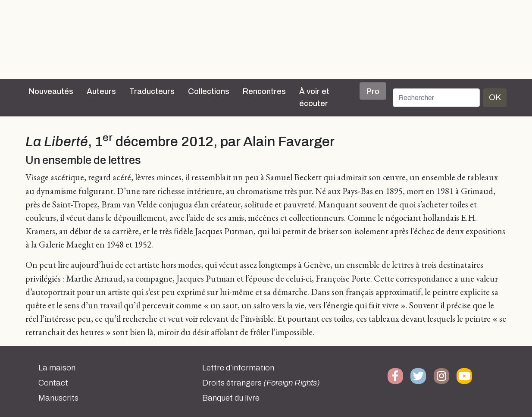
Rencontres (264, 91)
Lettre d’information (238, 368)
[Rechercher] (436, 98)
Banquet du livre (231, 398)
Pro (373, 91)
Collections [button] (209, 91)
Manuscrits (58, 398)
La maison (57, 368)
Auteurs (101, 91)
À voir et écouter (314, 97)
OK (495, 97)
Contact (53, 383)
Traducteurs (152, 91)
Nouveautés (51, 91)
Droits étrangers (261, 383)
